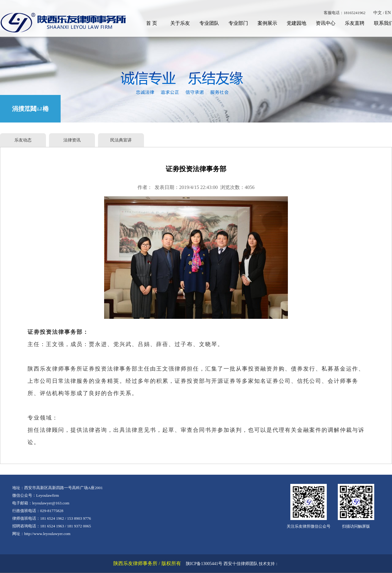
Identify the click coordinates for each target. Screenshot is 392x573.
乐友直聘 (355, 23)
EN (388, 13)
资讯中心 (326, 23)
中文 (378, 13)
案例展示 (267, 23)
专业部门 (238, 23)
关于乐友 (180, 23)
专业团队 (209, 23)
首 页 (152, 23)
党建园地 (296, 23)
